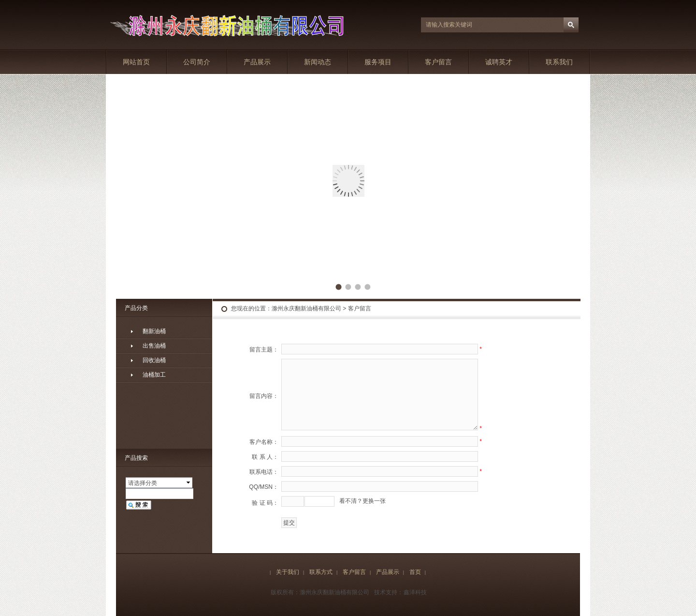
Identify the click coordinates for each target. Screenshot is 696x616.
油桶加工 (154, 375)
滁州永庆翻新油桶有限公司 (306, 308)
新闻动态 (318, 62)
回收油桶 (154, 360)
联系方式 (321, 572)
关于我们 (288, 572)
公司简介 (197, 62)
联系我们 (559, 62)
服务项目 (378, 62)
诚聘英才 (499, 62)
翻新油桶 (154, 331)
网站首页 (136, 62)
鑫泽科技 (415, 592)
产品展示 (257, 62)
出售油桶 (154, 346)
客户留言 (438, 62)
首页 (415, 572)
